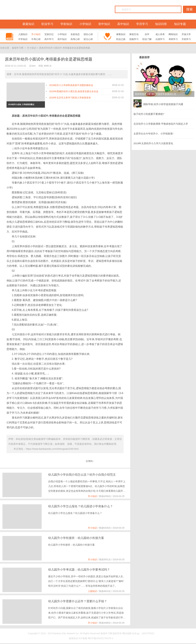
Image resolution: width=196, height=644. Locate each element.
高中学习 (49, 39)
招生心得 (88, 34)
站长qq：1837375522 (143, 633)
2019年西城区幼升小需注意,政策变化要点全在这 (74, 91)
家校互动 (134, 34)
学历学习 (142, 24)
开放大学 (186, 34)
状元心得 (88, 39)
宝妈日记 (49, 34)
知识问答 (161, 24)
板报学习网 (18, 48)
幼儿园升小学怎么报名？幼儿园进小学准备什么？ (81, 506)
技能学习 (134, 39)
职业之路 (121, 39)
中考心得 (36, 39)
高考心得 (75, 39)
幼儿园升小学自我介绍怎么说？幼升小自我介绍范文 (82, 475)
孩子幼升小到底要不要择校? (149, 114)
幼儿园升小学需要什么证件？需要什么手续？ (78, 601)
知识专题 (180, 24)
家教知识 (121, 34)
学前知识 (66, 24)
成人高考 (160, 34)
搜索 (189, 9)
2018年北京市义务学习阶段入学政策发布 (70, 98)
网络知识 (173, 34)
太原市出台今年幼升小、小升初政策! (153, 134)
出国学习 (160, 39)
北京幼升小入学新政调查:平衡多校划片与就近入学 (161, 124)
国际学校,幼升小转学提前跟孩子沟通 (158, 103)
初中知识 (104, 24)
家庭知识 (28, 24)
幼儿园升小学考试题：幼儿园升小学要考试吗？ (79, 570)
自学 (147, 34)
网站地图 (127, 633)
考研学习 (173, 39)
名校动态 (75, 34)
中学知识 (23, 39)
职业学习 (47, 24)
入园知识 (23, 34)
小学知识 (85, 24)
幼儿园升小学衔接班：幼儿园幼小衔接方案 (76, 538)
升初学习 (186, 39)
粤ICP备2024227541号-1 (101, 638)
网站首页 (9, 24)
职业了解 (147, 39)
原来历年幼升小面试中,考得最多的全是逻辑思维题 (65, 48)
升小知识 (36, 34)
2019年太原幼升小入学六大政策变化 (153, 143)
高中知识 (123, 24)
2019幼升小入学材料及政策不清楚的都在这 (71, 85)
